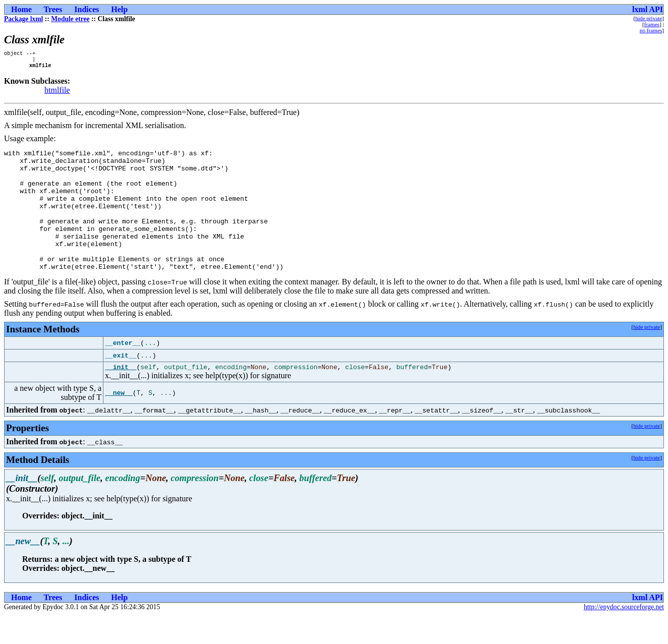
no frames (651, 30)
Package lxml (23, 19)
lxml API (648, 9)
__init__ (121, 395)
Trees (53, 9)
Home (21, 9)
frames (652, 24)
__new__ (119, 422)
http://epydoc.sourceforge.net (624, 636)
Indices (87, 9)
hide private (649, 18)
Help (119, 9)
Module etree (70, 19)
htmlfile (57, 93)
